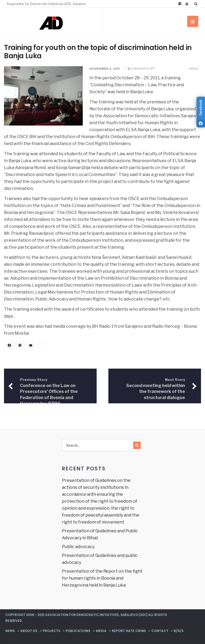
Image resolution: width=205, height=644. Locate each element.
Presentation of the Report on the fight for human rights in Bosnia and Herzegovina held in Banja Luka (102, 578)
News (194, 69)
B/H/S (179, 631)
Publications (78, 631)
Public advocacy (78, 547)
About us (29, 631)
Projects (52, 631)
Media (101, 631)
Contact (160, 631)
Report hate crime (129, 631)
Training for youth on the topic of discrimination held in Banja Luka (98, 52)
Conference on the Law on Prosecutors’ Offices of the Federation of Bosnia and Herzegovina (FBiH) (49, 392)
